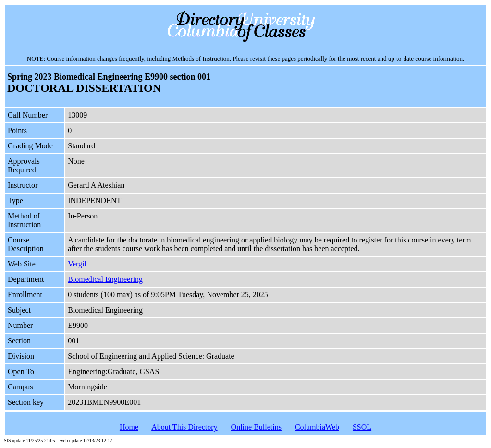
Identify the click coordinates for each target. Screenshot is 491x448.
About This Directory (184, 427)
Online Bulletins (256, 427)
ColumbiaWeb (317, 427)
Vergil (77, 264)
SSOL (362, 427)
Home (129, 427)
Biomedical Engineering (105, 279)
